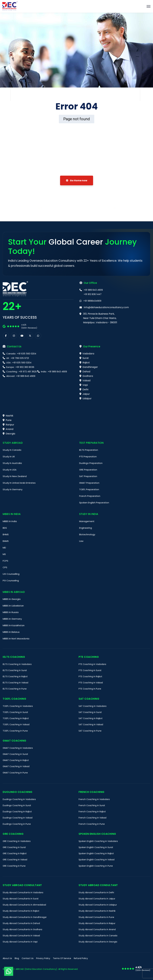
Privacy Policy (43, 958)
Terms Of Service (62, 958)
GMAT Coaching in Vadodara (18, 748)
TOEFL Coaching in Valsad (16, 724)
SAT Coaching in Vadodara (92, 706)
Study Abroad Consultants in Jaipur (97, 899)
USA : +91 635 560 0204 (19, 363)
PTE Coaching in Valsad (91, 683)
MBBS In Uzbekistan (13, 606)
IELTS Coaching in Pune (15, 689)
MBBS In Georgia (12, 599)
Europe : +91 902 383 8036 (20, 367)
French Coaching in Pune (92, 824)
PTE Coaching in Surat (90, 670)
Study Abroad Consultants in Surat (21, 899)
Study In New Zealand (15, 476)
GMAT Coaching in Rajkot (16, 760)
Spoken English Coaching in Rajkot (96, 853)
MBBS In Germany (12, 619)
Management (87, 521)
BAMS (6, 541)
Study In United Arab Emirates (19, 483)
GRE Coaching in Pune (14, 866)
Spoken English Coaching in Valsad (97, 860)
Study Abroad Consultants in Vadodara (23, 892)
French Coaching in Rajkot (92, 812)
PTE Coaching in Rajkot (90, 676)
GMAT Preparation (89, 483)
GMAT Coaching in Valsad (16, 766)
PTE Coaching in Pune (90, 689)
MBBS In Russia (11, 612)
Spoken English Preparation (94, 503)
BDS (5, 528)
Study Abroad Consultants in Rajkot (21, 911)
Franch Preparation (90, 496)
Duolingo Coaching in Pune (17, 824)
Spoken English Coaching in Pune (96, 866)
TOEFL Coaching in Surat (15, 712)
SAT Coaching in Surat (90, 712)
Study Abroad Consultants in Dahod (21, 923)
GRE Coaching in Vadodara (17, 841)
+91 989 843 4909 (93, 290)
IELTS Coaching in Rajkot (15, 676)
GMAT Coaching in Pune (15, 773)
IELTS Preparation (89, 450)
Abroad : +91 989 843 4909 (20, 376)
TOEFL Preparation (89, 489)
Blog (17, 958)
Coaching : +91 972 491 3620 (22, 372)
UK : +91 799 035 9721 (17, 358)
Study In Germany (13, 489)
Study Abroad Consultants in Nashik (97, 911)
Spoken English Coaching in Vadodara (98, 841)
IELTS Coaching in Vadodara (17, 664)
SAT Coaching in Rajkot (91, 718)
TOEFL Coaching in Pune (15, 731)
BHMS (6, 534)
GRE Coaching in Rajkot (15, 853)
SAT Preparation (88, 476)
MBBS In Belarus (11, 632)
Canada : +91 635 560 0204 (21, 354)
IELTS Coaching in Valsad (15, 683)
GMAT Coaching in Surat (15, 754)
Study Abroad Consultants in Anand (97, 929)
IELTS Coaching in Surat (15, 670)
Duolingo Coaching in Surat (17, 805)
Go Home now (77, 180)
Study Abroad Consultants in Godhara (22, 929)
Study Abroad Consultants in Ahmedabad (24, 905)
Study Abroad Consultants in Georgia (98, 942)
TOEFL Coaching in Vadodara (18, 706)
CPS (5, 567)
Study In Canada (12, 450)
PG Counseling (11, 581)
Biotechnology (87, 534)
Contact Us (28, 958)
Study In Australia (12, 463)
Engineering (86, 528)
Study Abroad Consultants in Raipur (97, 923)
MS (4, 554)
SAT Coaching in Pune (90, 731)
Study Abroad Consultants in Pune (96, 917)
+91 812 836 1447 (93, 294)
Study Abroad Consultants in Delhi (96, 892)
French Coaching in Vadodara (94, 799)
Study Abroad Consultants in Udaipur (98, 905)
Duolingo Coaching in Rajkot (17, 812)
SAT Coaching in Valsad (91, 724)
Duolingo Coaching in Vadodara (19, 799)
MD (4, 548)
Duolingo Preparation (91, 463)
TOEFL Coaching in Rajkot (16, 718)
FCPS (5, 561)
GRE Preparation (88, 470)
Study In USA (10, 470)
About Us (7, 958)
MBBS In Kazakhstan (14, 625)
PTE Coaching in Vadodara (92, 664)
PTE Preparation (88, 456)
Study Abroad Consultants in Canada (98, 936)
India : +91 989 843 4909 (54, 372)
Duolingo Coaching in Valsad (18, 818)
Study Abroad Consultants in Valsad (21, 936)
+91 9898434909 (92, 301)
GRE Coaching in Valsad (15, 860)
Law (81, 541)
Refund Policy (81, 958)
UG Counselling (11, 574)
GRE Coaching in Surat (14, 847)
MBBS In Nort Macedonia (16, 639)
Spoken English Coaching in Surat (96, 847)
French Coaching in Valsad (92, 818)
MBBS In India (10, 521)
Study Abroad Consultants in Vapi (20, 942)
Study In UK (9, 456)
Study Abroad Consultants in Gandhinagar (25, 917)
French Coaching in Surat (92, 805)
